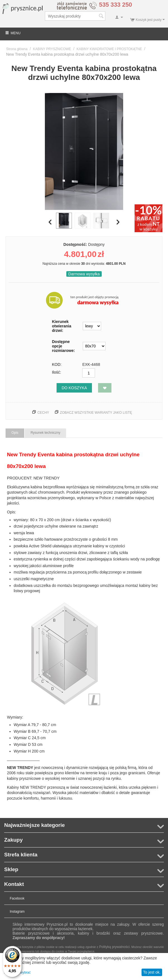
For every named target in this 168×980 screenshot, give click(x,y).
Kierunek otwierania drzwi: (62, 326)
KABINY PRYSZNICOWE (52, 49)
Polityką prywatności (114, 947)
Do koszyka (74, 388)
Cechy (43, 413)
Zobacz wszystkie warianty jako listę (96, 413)
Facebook (17, 898)
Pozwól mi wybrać (17, 972)
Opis (15, 433)
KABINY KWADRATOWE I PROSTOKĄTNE (109, 49)
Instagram (17, 912)
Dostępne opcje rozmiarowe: (64, 346)
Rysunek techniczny (46, 433)
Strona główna (17, 49)
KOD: (57, 364)
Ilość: (57, 372)
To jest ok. (152, 972)
